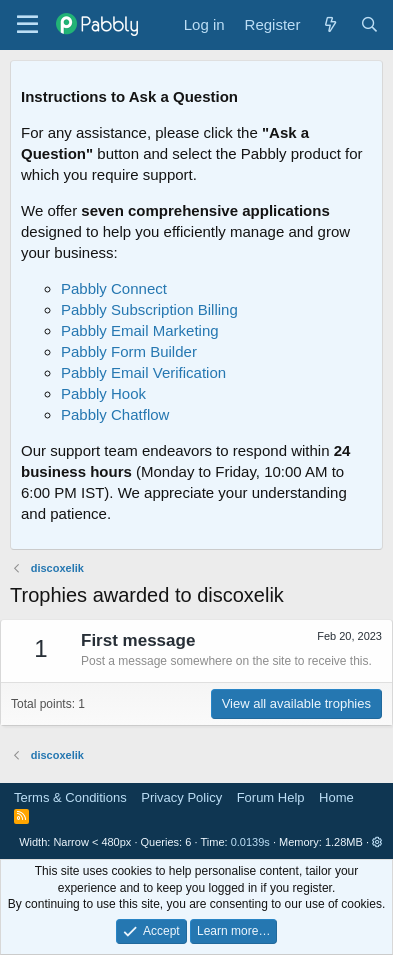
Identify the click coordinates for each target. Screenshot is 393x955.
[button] (377, 842)
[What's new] (329, 24)
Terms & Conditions (70, 797)
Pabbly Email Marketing (140, 330)
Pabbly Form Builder (129, 351)
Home (336, 797)
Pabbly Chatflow (115, 414)
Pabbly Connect (114, 288)
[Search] (369, 24)
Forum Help (271, 797)
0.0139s (250, 842)
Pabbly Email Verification (143, 372)
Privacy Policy (181, 797)
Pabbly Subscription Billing (149, 309)
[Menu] (27, 25)
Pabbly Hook (103, 393)
